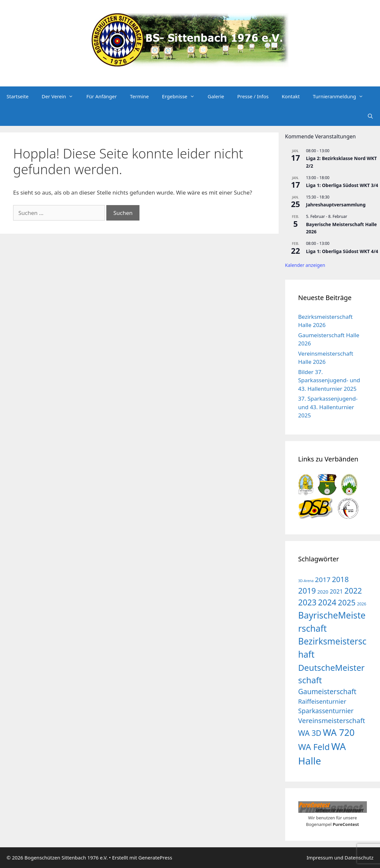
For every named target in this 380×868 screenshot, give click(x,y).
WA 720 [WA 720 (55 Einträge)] (339, 732)
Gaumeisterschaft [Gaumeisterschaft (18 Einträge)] (327, 691)
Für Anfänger (102, 96)
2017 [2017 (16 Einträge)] (323, 579)
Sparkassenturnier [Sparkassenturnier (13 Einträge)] (326, 711)
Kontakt (291, 96)
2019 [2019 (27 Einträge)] (307, 591)
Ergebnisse (182, 96)
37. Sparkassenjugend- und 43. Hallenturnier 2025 (328, 407)
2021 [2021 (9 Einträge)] (336, 591)
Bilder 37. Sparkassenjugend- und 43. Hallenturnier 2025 (329, 380)
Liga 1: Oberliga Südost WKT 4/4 (342, 251)
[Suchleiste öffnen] (370, 116)
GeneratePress (155, 857)
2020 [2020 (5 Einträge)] (323, 592)
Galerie (216, 96)
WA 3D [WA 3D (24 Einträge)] (310, 733)
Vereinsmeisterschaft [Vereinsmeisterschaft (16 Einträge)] (332, 720)
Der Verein (61, 96)
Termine (139, 96)
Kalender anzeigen (305, 265)
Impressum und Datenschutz (340, 857)
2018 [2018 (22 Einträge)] (340, 579)
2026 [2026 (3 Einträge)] (362, 604)
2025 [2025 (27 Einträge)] (347, 602)
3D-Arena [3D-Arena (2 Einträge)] (306, 581)
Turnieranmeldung (341, 96)
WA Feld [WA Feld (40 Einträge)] (314, 747)
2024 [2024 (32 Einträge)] (327, 602)
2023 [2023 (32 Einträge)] (307, 602)
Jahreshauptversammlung (336, 205)
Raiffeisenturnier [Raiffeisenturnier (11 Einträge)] (322, 701)
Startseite (18, 96)
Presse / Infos (253, 96)
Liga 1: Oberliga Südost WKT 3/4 (342, 185)
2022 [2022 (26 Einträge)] (353, 591)
